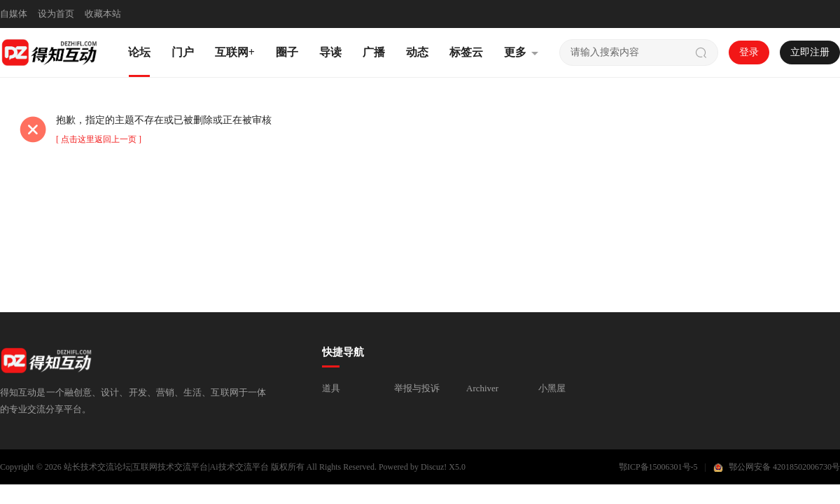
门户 (183, 52)
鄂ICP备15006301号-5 (658, 467)
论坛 (139, 52)
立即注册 (810, 52)
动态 (417, 52)
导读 (330, 52)
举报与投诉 (417, 388)
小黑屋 (552, 388)
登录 (749, 52)
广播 (374, 52)
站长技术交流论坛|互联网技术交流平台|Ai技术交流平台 (166, 467)
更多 (515, 52)
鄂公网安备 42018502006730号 (784, 467)
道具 (331, 388)
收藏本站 (103, 14)
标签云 (466, 52)
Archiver (482, 388)
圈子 (287, 52)
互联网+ (235, 52)
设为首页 (56, 14)
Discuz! (434, 467)
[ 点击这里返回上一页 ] (99, 139)
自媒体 (14, 14)
